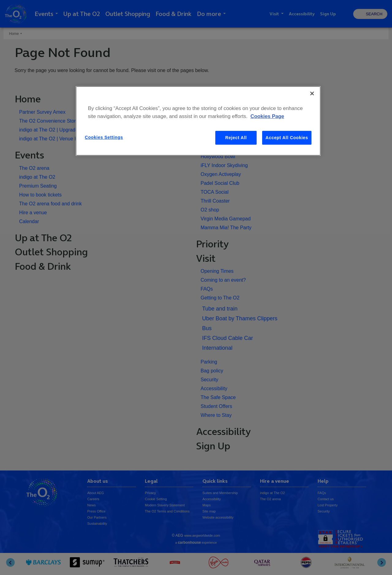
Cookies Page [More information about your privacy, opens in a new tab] (267, 116)
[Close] (312, 93)
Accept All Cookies (287, 138)
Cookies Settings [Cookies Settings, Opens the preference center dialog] (104, 137)
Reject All (236, 138)
